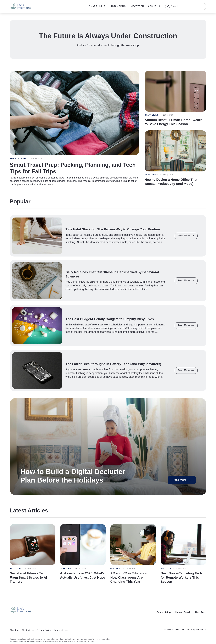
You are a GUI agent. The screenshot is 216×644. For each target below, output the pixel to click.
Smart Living (97, 6)
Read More (186, 236)
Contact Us (28, 630)
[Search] (168, 6)
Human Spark (118, 6)
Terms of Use (61, 630)
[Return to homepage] (21, 610)
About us (154, 6)
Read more (182, 480)
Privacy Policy (44, 630)
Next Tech (137, 6)
